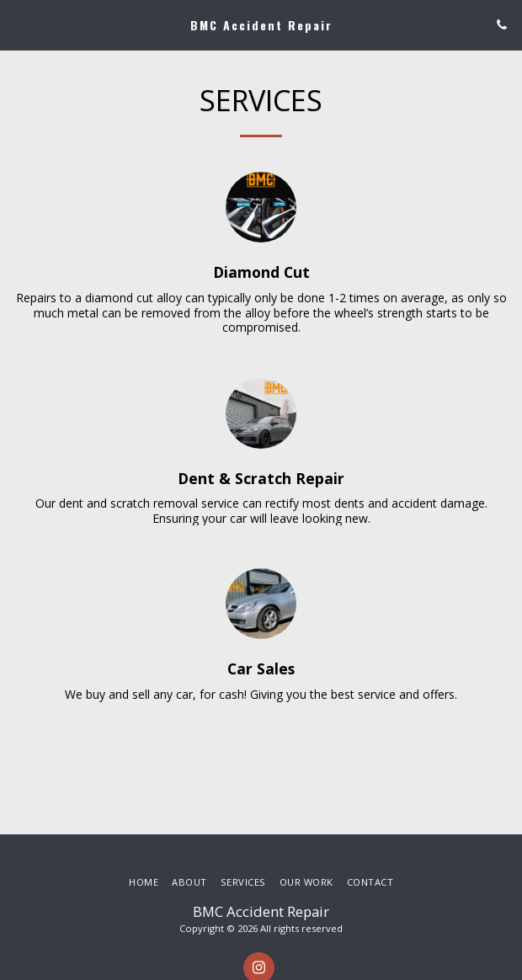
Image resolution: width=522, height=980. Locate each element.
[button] (19, 24)
